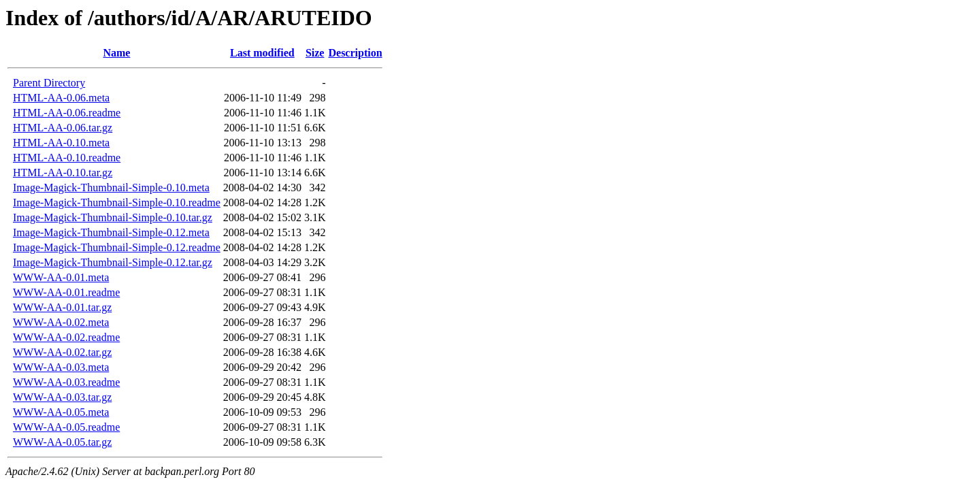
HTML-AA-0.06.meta (61, 98)
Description (355, 53)
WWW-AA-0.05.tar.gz (62, 442)
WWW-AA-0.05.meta (61, 412)
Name (116, 53)
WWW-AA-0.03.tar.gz (62, 397)
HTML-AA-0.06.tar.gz (63, 128)
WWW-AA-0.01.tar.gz (62, 307)
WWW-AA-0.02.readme (66, 337)
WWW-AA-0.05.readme (66, 427)
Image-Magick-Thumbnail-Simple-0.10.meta (111, 187)
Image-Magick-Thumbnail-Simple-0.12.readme (117, 247)
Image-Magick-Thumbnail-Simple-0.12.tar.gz (113, 262)
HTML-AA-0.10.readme (67, 158)
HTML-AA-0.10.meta (61, 143)
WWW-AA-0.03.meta (61, 367)
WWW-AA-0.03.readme (66, 382)
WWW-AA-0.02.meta (61, 322)
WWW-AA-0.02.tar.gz (62, 352)
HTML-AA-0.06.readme (67, 113)
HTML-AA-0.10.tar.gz (63, 173)
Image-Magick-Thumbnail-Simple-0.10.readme (117, 202)
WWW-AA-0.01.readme (66, 292)
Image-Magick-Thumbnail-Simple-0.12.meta (111, 232)
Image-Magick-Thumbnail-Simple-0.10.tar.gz (113, 217)
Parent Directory (49, 83)
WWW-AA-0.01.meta (61, 277)
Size (315, 53)
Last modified (262, 53)
